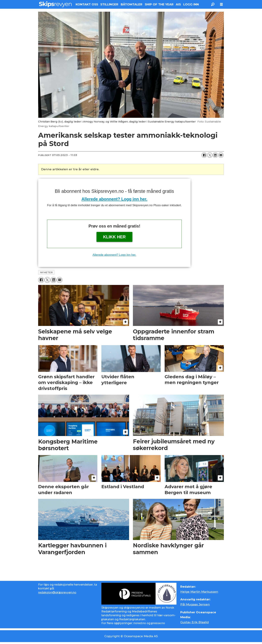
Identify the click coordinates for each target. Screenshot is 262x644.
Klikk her (114, 237)
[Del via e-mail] (221, 155)
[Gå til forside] (55, 4)
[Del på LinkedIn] (215, 155)
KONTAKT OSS (87, 4)
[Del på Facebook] (204, 155)
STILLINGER (109, 4)
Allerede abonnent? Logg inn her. (114, 199)
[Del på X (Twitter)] (210, 155)
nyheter (46, 272)
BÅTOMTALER (132, 4)
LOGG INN (191, 4)
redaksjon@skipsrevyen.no (57, 592)
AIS (178, 4)
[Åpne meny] (221, 4)
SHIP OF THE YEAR (159, 4)
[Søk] (213, 4)
